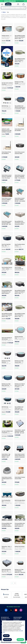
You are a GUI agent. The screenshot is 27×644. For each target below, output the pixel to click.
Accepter (20, 640)
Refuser (6, 636)
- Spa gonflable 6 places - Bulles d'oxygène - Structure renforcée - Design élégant (7, 38)
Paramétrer (7, 640)
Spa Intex (6, 597)
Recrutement (16, 620)
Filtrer (23, 642)
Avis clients (4, 620)
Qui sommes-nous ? (5, 619)
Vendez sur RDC (17, 619)
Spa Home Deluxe (17, 597)
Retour (4, 12)
